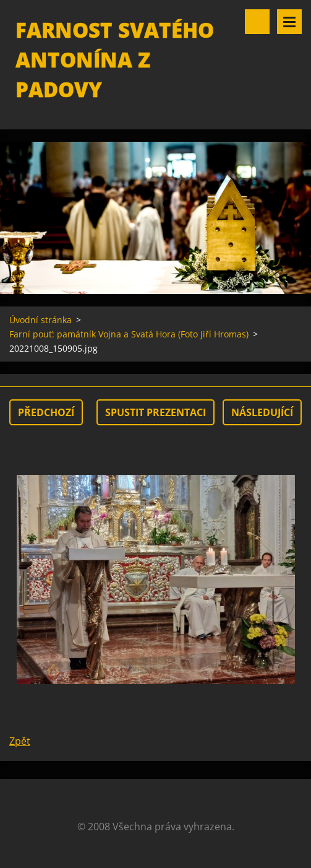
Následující (262, 412)
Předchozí (46, 412)
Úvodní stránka (40, 320)
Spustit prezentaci (155, 412)
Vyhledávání (257, 22)
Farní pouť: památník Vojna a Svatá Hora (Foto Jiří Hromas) (129, 334)
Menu (289, 22)
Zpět (20, 741)
